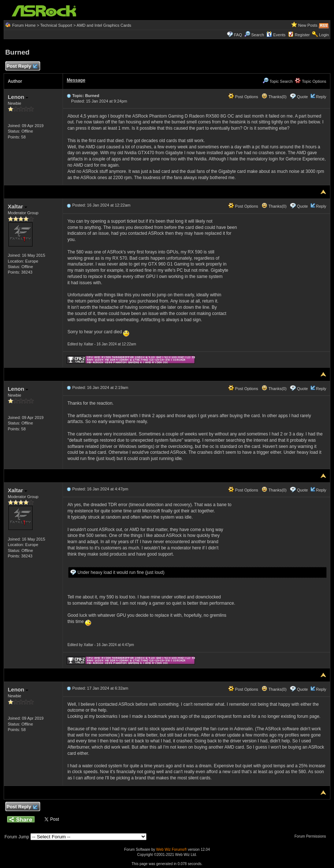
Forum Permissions (312, 836)
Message (76, 80)
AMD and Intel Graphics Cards (104, 25)
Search (258, 35)
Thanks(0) (274, 97)
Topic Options (311, 81)
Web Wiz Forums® (171, 850)
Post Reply (22, 66)
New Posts (308, 25)
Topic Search (278, 81)
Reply (321, 97)
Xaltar (17, 206)
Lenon (18, 97)
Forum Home (24, 25)
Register (302, 35)
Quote (303, 97)
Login (324, 35)
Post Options (243, 97)
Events (276, 35)
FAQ (238, 35)
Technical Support (56, 25)
